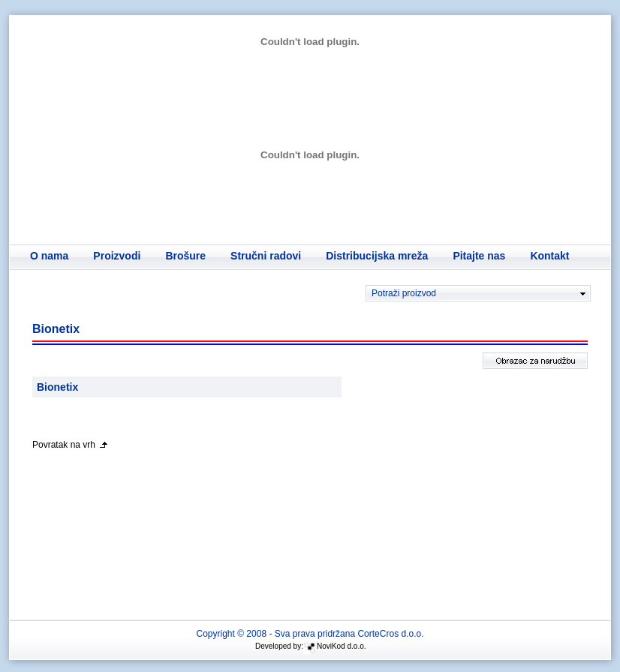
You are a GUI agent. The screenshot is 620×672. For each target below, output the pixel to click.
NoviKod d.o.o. (342, 646)
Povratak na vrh (64, 445)
